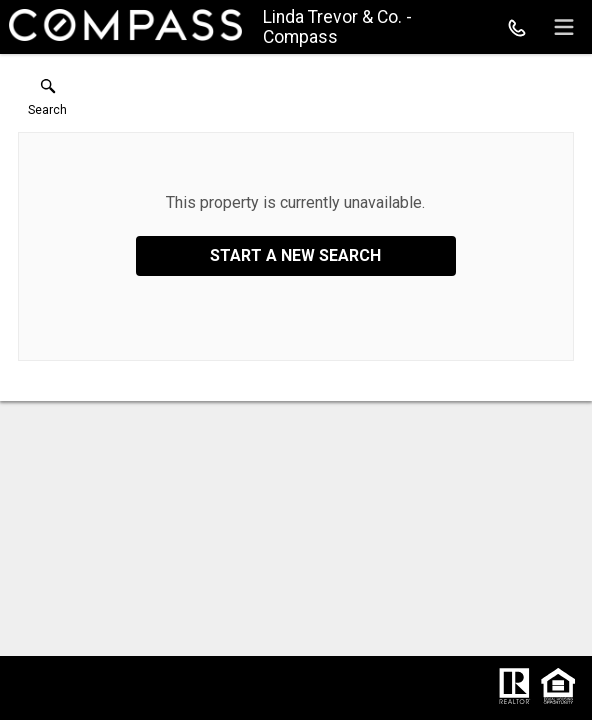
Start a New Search (295, 255)
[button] (47, 102)
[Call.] (517, 27)
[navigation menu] (564, 27)
